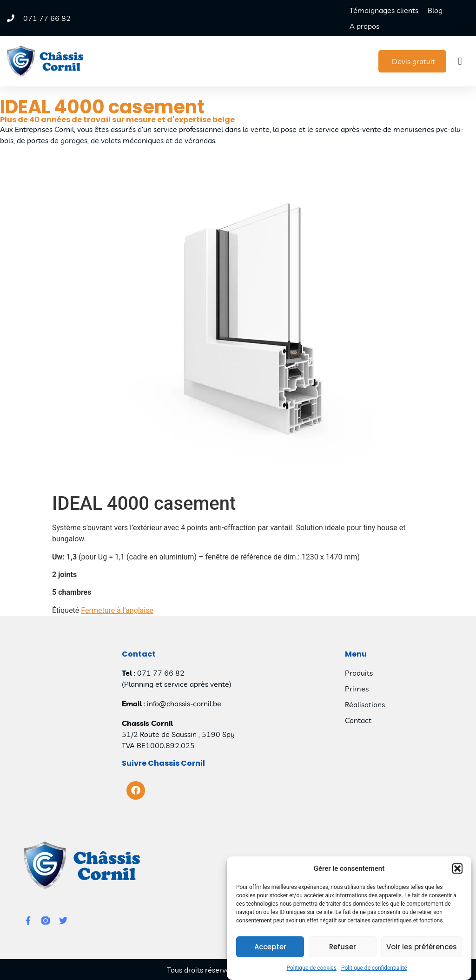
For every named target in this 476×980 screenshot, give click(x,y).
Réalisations (365, 704)
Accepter (270, 947)
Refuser (343, 947)
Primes (357, 689)
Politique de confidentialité (374, 968)
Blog (435, 10)
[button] (457, 869)
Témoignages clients (384, 10)
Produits (359, 673)
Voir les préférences (422, 947)
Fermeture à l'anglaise (117, 610)
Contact (358, 720)
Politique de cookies (312, 968)
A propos (364, 26)
